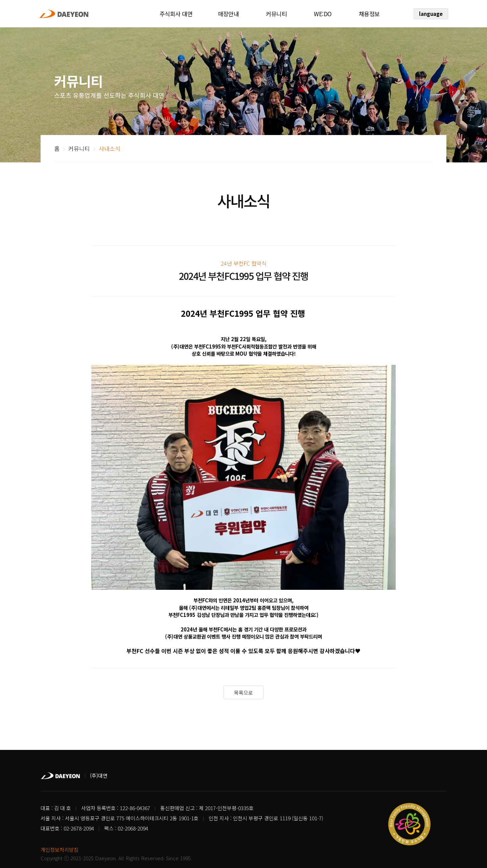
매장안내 (228, 14)
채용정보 (369, 14)
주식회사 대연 (176, 14)
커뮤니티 (276, 14)
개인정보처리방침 (60, 833)
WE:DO (323, 14)
